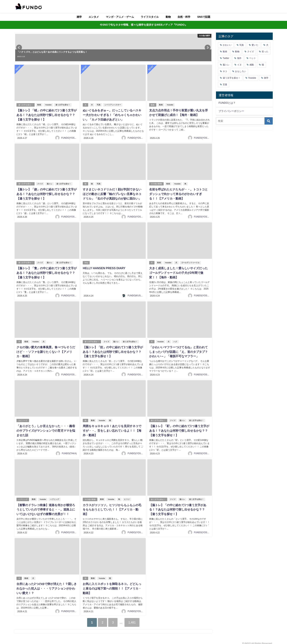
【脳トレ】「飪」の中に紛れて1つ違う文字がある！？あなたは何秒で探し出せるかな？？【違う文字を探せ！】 (113, 350)
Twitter (226, 58)
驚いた (255, 45)
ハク (175, 340)
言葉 (225, 85)
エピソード (23, 418)
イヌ (239, 65)
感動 (252, 65)
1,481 (132, 619)
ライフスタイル (150, 17)
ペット (253, 58)
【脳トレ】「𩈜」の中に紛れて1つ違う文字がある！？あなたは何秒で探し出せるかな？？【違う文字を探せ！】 (178, 506)
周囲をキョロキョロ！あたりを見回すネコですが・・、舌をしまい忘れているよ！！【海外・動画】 (112, 428)
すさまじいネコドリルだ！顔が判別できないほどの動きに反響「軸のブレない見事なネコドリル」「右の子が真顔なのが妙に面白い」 (112, 193)
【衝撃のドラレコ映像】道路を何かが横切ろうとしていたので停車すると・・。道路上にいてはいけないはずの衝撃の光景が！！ (46, 506)
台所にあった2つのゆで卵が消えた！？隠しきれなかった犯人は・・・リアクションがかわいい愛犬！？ (46, 585)
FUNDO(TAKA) (69, 451)
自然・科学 (184, 17)
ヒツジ (127, 496)
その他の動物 (156, 183)
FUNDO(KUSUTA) (137, 294)
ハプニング (23, 496)
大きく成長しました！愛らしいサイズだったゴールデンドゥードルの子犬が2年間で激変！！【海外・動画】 (178, 271)
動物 (168, 17)
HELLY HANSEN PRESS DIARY (104, 267)
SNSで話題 (204, 17)
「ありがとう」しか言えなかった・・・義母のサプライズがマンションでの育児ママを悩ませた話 (46, 428)
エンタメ (94, 17)
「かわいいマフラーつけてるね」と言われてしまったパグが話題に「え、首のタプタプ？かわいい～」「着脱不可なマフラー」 (178, 350)
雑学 (79, 17)
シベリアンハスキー (113, 105)
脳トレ (50, 183)
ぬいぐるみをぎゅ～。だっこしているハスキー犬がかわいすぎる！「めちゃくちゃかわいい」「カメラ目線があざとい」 (112, 115)
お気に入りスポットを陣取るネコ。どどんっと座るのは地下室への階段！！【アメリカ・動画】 (112, 585)
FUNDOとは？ (227, 103)
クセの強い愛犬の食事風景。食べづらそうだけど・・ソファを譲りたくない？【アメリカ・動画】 (46, 350)
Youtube (48, 105)
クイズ (40, 183)
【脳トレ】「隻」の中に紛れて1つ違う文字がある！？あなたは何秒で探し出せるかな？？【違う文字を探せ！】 (46, 271)
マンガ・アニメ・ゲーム (120, 17)
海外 (239, 58)
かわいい (227, 45)
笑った (265, 52)
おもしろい (241, 71)
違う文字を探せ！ (25, 105)
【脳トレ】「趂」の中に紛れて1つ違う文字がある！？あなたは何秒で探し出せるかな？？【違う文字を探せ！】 (46, 193)
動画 (39, 105)
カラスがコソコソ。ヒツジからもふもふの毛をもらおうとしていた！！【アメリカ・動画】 (112, 506)
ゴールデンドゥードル (190, 261)
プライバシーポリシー (231, 111)
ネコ (225, 71)
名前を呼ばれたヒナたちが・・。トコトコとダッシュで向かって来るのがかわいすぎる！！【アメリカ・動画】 (178, 193)
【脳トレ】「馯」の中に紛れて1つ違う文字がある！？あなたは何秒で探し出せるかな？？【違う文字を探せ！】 (179, 428)
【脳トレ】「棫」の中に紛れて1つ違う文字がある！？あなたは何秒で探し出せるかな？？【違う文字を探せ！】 (46, 115)
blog (86, 261)
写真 (99, 105)
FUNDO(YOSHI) (69, 137)
